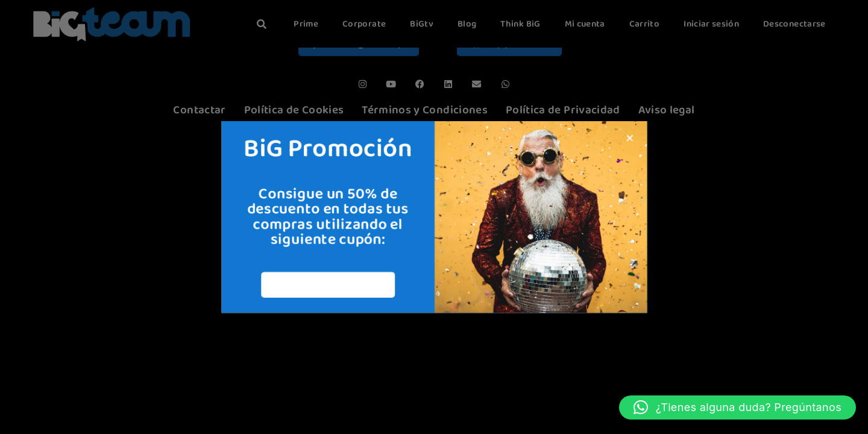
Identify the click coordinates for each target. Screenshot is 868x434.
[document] (434, 217)
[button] (737, 407)
